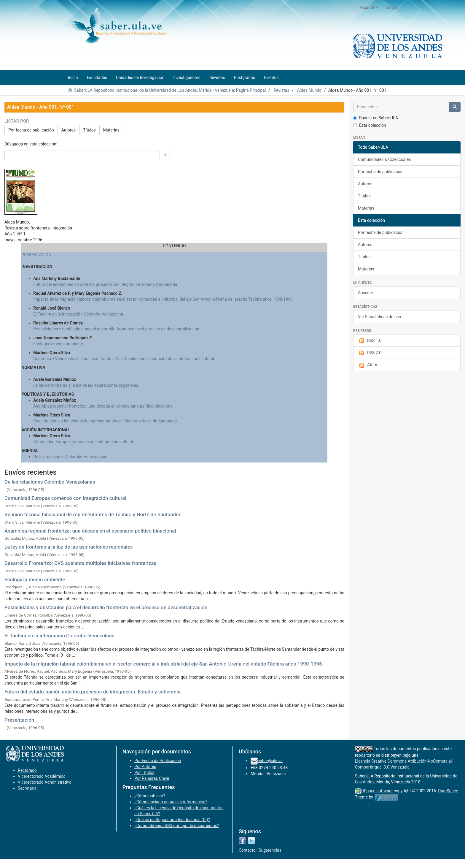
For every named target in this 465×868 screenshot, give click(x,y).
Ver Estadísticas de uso (380, 317)
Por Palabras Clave (152, 778)
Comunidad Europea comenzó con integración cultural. (84, 442)
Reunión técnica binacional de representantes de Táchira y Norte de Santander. (106, 421)
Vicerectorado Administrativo (45, 782)
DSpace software (377, 791)
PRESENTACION (36, 255)
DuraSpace (448, 791)
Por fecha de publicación (31, 130)
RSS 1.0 (370, 341)
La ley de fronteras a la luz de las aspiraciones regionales (69, 547)
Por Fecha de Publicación (158, 761)
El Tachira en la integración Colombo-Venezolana (59, 636)
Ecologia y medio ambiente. (59, 344)
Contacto (247, 850)
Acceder (366, 293)
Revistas (282, 90)
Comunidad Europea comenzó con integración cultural (65, 498)
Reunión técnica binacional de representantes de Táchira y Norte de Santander (93, 514)
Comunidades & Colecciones (384, 159)
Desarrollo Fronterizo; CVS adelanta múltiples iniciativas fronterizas (80, 563)
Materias (111, 130)
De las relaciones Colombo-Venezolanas (70, 457)
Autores (69, 130)
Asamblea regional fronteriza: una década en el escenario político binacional (90, 531)
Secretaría (27, 788)
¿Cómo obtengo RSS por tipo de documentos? (177, 826)
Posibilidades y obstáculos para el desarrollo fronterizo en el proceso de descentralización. (117, 329)
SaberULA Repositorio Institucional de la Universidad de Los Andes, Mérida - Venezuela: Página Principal (170, 90)
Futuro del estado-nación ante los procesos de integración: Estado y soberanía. (106, 284)
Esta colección (370, 125)
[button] (369, 7)
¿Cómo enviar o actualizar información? (171, 802)
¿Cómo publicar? (150, 796)
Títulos (89, 130)
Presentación (19, 720)
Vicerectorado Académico (42, 776)
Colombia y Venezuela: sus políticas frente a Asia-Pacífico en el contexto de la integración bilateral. (124, 359)
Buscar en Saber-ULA (376, 118)
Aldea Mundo (309, 90)
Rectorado (27, 770)
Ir (165, 155)
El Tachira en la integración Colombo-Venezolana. (79, 314)
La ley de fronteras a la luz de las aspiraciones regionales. (86, 385)
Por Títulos (144, 772)
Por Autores (145, 766)
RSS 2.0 (370, 353)
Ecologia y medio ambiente (35, 579)
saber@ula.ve (270, 761)
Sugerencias (270, 850)
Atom (368, 365)
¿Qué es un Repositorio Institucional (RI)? (172, 820)
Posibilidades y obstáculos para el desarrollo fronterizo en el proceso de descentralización (106, 607)
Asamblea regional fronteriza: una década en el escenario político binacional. (104, 406)
